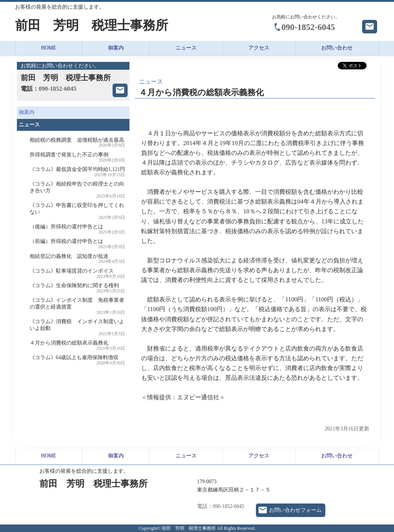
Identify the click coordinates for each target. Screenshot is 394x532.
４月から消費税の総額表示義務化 (77, 345)
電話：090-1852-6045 (221, 506)
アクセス (259, 48)
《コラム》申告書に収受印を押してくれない (77, 211)
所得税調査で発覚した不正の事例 (77, 157)
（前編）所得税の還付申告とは (77, 244)
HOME (49, 48)
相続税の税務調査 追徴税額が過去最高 (77, 143)
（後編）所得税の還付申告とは (77, 229)
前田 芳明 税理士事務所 (92, 25)
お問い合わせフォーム (295, 510)
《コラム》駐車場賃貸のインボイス (77, 273)
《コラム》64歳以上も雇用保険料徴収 (77, 360)
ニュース (186, 48)
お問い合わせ (337, 48)
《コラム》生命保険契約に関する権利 (77, 288)
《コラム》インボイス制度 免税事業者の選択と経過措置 (77, 306)
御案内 (116, 48)
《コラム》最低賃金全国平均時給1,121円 (77, 172)
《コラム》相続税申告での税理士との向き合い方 (77, 190)
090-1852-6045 (308, 27)
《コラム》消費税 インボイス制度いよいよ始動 (77, 327)
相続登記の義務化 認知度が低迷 (77, 259)
